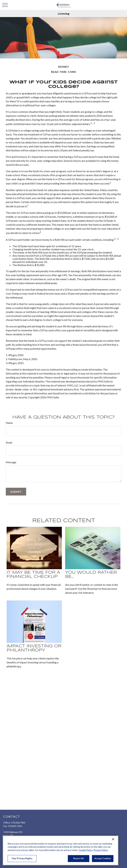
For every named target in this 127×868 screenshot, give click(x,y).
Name (9, 423)
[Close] (113, 839)
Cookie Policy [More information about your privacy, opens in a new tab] (86, 850)
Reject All (78, 858)
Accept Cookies (103, 858)
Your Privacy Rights (22, 858)
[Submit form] (16, 492)
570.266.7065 (18, 823)
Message (11, 462)
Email (9, 442)
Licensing (64, 13)
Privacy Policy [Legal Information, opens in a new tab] (101, 850)
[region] (61, 850)
